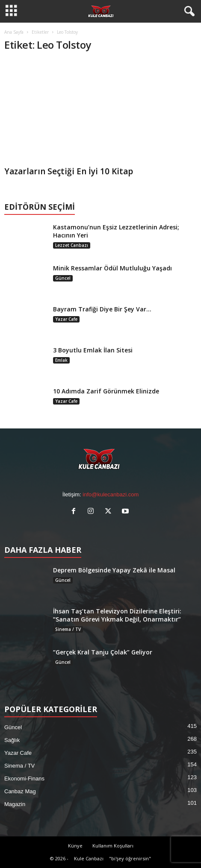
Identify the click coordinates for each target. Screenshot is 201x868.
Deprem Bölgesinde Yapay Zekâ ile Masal (114, 570)
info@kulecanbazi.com (111, 494)
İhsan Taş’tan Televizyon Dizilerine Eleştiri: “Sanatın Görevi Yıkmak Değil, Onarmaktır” (117, 615)
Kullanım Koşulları (113, 846)
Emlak (61, 360)
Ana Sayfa (14, 32)
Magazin (15, 804)
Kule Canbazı (89, 858)
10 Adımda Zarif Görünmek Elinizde (106, 391)
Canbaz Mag (20, 791)
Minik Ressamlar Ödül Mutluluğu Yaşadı (112, 268)
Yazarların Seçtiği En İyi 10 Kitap (69, 171)
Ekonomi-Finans (24, 779)
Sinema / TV (68, 629)
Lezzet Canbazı (72, 245)
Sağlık (12, 740)
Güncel (63, 278)
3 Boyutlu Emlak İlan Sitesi (93, 350)
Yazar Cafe (66, 319)
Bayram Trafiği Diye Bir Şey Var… (102, 309)
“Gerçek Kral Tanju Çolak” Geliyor (103, 652)
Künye (75, 846)
